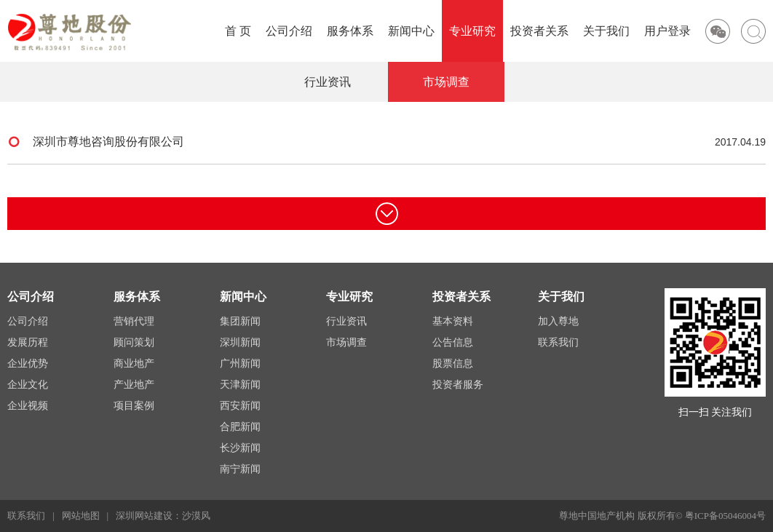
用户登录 (667, 31)
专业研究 (472, 31)
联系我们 (558, 342)
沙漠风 (196, 516)
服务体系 (350, 31)
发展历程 (28, 342)
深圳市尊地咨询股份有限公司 (387, 142)
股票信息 (453, 364)
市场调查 (446, 82)
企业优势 (28, 364)
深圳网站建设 (144, 516)
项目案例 (134, 406)
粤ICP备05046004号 (725, 516)
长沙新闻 (240, 448)
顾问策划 (134, 342)
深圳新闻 (240, 342)
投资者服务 (458, 385)
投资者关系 (539, 31)
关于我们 (606, 31)
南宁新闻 (240, 469)
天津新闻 (240, 385)
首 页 (238, 31)
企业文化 (28, 385)
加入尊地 (558, 321)
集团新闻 (240, 321)
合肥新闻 (240, 427)
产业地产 (134, 385)
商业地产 (134, 364)
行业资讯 (328, 82)
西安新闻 (240, 406)
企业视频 (28, 406)
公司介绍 (289, 31)
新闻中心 (411, 31)
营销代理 (134, 321)
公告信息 (453, 342)
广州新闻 (240, 364)
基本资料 (453, 321)
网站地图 (81, 516)
